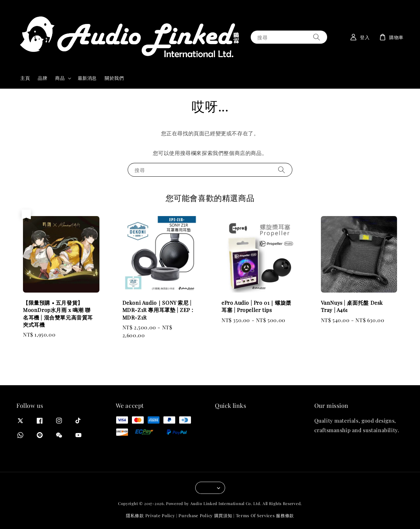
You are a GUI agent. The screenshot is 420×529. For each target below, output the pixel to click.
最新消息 (87, 78)
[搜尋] (317, 37)
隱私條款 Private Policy (150, 515)
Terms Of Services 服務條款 (265, 515)
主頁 (25, 78)
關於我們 (114, 78)
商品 (60, 78)
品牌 (42, 78)
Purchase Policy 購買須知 (205, 515)
